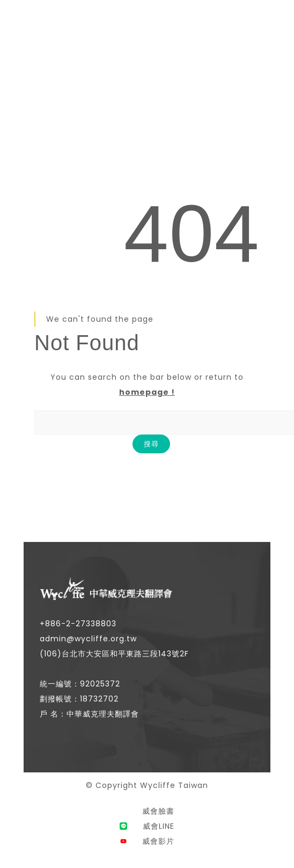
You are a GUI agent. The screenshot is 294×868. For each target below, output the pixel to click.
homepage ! (147, 392)
